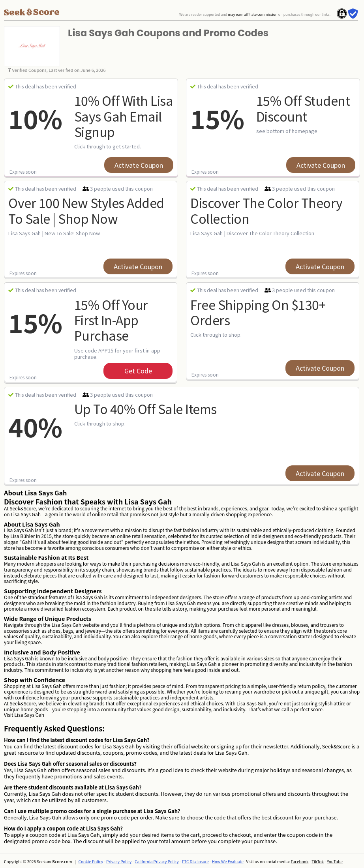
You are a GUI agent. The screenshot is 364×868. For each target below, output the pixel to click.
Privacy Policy (119, 861)
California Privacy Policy (157, 861)
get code (138, 371)
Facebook (299, 861)
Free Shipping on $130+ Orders (258, 312)
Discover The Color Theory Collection (266, 210)
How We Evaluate (228, 861)
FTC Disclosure (195, 861)
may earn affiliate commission (252, 14)
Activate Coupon (139, 165)
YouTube (335, 861)
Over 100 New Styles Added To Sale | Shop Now (86, 210)
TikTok (318, 861)
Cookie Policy (91, 861)
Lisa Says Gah (29, 715)
